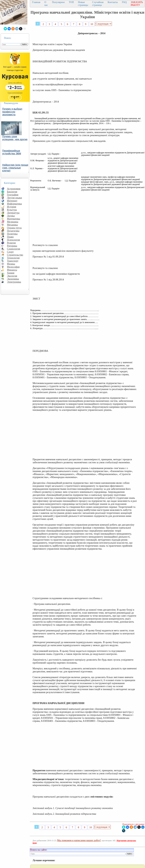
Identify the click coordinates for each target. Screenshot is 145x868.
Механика (12, 225)
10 (92, 24)
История (12, 207)
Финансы (12, 270)
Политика (12, 234)
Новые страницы (83, 4)
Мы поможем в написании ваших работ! (79, 840)
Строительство (15, 255)
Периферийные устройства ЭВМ (12, 152)
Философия (13, 267)
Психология (13, 240)
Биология (12, 192)
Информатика (14, 204)
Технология (13, 258)
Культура (12, 210)
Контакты (113, 2)
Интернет (12, 201)
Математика (14, 219)
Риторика (12, 246)
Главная (36, 2)
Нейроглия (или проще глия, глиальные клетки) (15, 168)
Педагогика (13, 231)
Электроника (14, 282)
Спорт (10, 252)
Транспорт (13, 261)
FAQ (124, 2)
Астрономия (14, 189)
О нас (46, 4)
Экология (12, 276)
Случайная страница (98, 4)
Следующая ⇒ (103, 24)
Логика (11, 216)
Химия (11, 273)
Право (10, 237)
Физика (11, 264)
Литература (13, 213)
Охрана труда (14, 228)
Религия (11, 243)
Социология (14, 249)
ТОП (71, 2)
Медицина (13, 222)
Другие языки (14, 198)
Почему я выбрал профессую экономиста (12, 112)
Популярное (58, 2)
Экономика (13, 279)
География (13, 195)
